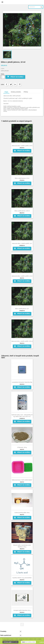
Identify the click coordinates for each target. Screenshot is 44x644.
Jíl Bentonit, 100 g (22, 447)
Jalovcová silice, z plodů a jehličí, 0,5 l (22, 243)
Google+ (15, 84)
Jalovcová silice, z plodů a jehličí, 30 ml (22, 146)
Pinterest (20, 84)
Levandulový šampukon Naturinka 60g (22, 382)
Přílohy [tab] (26, 92)
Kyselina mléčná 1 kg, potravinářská (22, 578)
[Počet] (3, 77)
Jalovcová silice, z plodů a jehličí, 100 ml (22, 341)
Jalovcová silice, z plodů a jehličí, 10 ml (22, 276)
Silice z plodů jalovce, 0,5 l (22, 309)
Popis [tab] (6, 92)
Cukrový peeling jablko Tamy (22, 513)
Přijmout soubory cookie (28, 642)
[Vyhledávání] (36, 7)
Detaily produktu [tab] (16, 92)
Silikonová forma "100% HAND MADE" (22, 480)
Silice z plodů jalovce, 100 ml (22, 211)
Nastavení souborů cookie (10, 642)
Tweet (11, 84)
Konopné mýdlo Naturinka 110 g (22, 610)
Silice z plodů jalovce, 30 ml (22, 178)
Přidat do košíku (15, 77)
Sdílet (6, 84)
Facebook (22, 625)
